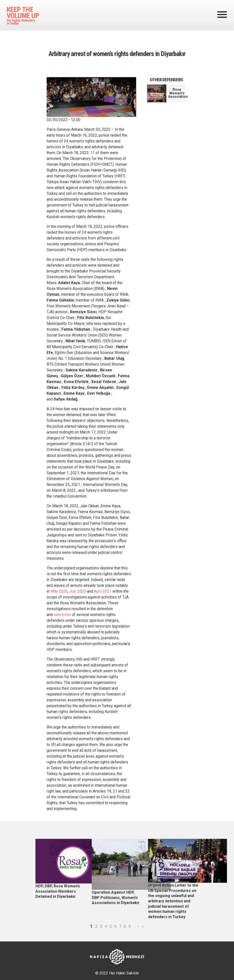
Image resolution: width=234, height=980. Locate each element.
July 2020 (78, 591)
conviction (62, 615)
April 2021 (103, 591)
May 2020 (59, 591)
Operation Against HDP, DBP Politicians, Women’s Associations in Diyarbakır (116, 898)
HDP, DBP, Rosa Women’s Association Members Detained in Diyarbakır (58, 891)
